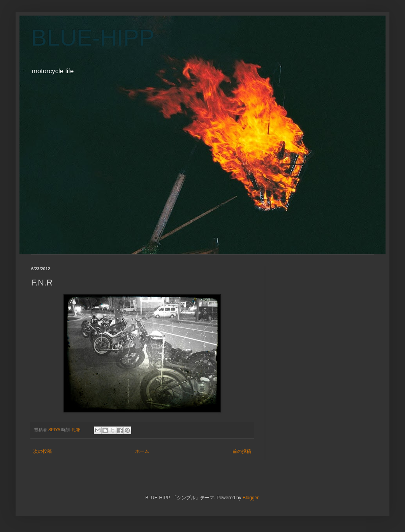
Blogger (251, 498)
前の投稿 (242, 451)
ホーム (142, 451)
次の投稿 (42, 451)
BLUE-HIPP (93, 38)
